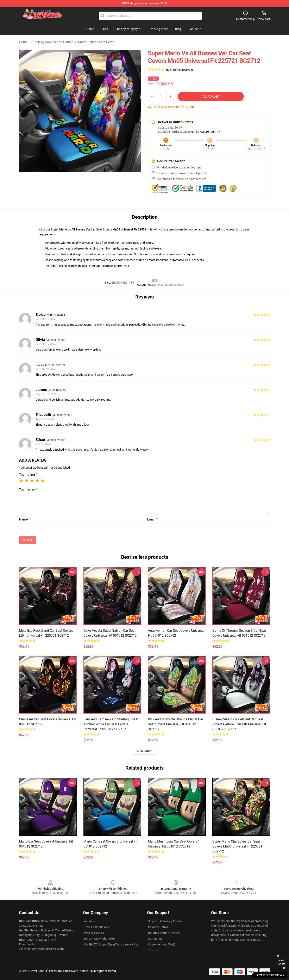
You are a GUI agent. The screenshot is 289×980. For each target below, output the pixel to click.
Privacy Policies (94, 933)
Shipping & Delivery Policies (165, 921)
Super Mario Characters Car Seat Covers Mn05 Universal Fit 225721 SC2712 (237, 846)
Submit (28, 540)
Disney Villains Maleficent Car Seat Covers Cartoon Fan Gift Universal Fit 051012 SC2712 (239, 724)
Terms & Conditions (96, 927)
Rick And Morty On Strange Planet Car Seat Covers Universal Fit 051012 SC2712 (175, 724)
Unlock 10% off (281, 962)
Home (23, 42)
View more (145, 751)
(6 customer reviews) (180, 70)
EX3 (155, 281)
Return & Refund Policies (164, 933)
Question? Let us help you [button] (270, 975)
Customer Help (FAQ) (162, 944)
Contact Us (155, 939)
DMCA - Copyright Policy (100, 939)
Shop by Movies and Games (53, 42)
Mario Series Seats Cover (96, 42)
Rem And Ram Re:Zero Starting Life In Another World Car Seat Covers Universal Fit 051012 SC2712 (111, 724)
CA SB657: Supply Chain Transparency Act (111, 944)
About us (90, 921)
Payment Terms (158, 927)
